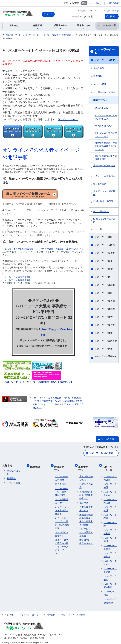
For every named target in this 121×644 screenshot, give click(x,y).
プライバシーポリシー (30, 612)
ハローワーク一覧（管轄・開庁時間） (62, 489)
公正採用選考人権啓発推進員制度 (106, 158)
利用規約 (51, 612)
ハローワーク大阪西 (105, 246)
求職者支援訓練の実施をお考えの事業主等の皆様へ (86, 517)
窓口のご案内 (100, 185)
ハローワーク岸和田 (105, 286)
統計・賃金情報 (101, 212)
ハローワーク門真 (104, 350)
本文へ (83, 11)
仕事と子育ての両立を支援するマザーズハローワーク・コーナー (62, 544)
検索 (113, 16)
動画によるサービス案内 (104, 221)
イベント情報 (100, 85)
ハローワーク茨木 (104, 334)
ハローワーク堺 (103, 278)
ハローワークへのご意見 (101, 453)
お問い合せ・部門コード (104, 203)
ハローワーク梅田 (104, 238)
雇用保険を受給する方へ (104, 168)
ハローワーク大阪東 (105, 61)
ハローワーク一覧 (105, 52)
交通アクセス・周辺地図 (104, 193)
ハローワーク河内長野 (106, 342)
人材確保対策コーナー (62, 498)
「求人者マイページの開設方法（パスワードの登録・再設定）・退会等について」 (43, 249)
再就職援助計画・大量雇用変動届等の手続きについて (106, 147)
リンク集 (98, 230)
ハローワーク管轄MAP (105, 358)
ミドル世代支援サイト (62, 531)
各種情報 (36, 466)
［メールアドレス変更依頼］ (17, 277)
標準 (84, 3)
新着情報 (98, 77)
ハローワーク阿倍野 (105, 254)
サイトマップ (96, 11)
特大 (98, 3)
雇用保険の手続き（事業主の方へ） (86, 492)
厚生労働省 (114, 3)
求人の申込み (101, 109)
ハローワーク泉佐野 (105, 326)
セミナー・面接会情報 (104, 177)
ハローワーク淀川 (104, 262)
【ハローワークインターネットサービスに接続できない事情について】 (38, 382)
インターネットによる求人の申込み (106, 117)
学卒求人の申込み (104, 126)
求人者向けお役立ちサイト (86, 539)
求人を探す (61, 481)
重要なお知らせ (101, 69)
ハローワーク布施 (104, 270)
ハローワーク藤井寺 (105, 310)
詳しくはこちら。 (68, 120)
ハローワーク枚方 (104, 318)
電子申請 (84, 500)
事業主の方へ (100, 101)
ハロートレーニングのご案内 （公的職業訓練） (62, 520)
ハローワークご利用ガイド (62, 475)
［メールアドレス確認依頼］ (17, 280)
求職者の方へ (61, 467)
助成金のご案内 (86, 483)
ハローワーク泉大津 (105, 302)
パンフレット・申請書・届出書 (62, 508)
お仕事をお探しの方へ (104, 93)
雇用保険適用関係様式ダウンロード (106, 135)
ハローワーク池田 (104, 294)
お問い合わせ (112, 11)
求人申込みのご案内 (86, 475)
